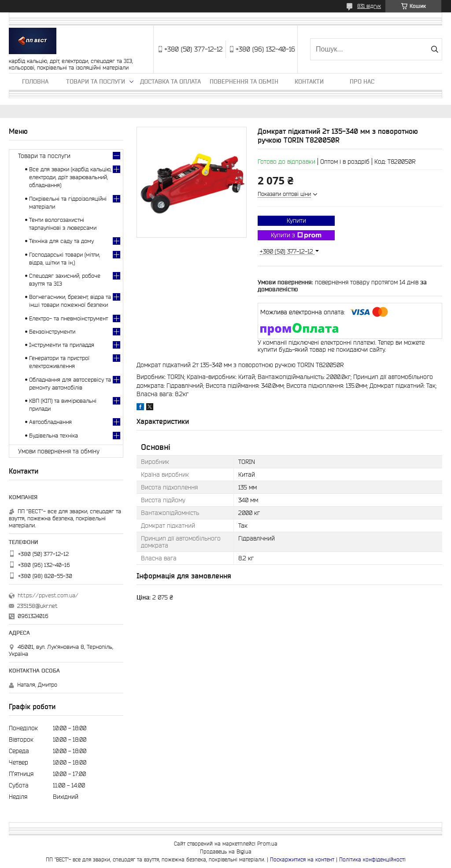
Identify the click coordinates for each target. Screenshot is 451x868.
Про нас (362, 81)
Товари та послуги (96, 81)
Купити (296, 221)
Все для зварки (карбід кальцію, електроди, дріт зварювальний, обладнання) (70, 177)
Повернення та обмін (244, 81)
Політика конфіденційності (372, 859)
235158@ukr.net (37, 606)
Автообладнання (50, 422)
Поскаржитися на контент (302, 859)
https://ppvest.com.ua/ (48, 595)
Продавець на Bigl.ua (226, 851)
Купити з (296, 235)
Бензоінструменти (52, 332)
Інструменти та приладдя (62, 345)
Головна (35, 81)
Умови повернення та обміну (59, 451)
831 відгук (369, 6)
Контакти (309, 81)
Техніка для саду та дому (61, 241)
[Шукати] (434, 49)
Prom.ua (267, 844)
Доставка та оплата (170, 81)
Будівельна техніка (54, 436)
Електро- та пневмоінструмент (68, 318)
